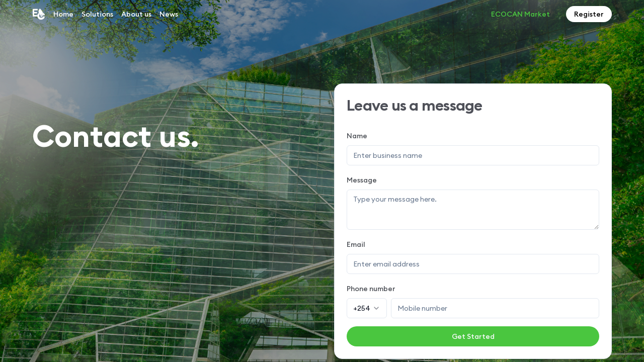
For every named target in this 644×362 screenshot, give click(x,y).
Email (356, 244)
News (169, 14)
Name (357, 136)
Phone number (371, 289)
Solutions (97, 14)
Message (362, 180)
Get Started (473, 336)
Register (589, 14)
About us (136, 14)
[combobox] (367, 308)
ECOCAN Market (520, 14)
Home (63, 14)
